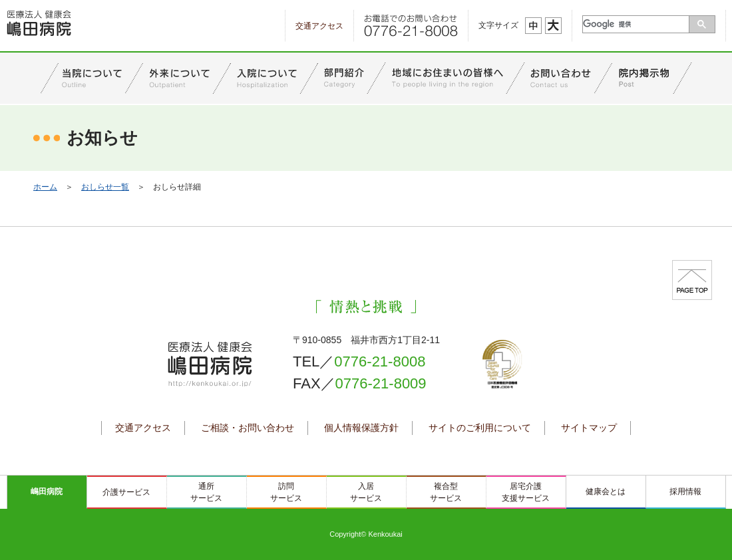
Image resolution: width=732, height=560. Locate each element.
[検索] (636, 24)
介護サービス (126, 492)
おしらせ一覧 (105, 187)
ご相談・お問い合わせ (248, 428)
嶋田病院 (47, 491)
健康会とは (606, 491)
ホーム (45, 187)
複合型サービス (446, 492)
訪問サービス (286, 492)
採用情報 (685, 491)
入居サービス (366, 492)
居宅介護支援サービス (526, 492)
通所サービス (206, 492)
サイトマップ (589, 428)
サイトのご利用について (480, 428)
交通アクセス (319, 26)
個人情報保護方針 (361, 428)
